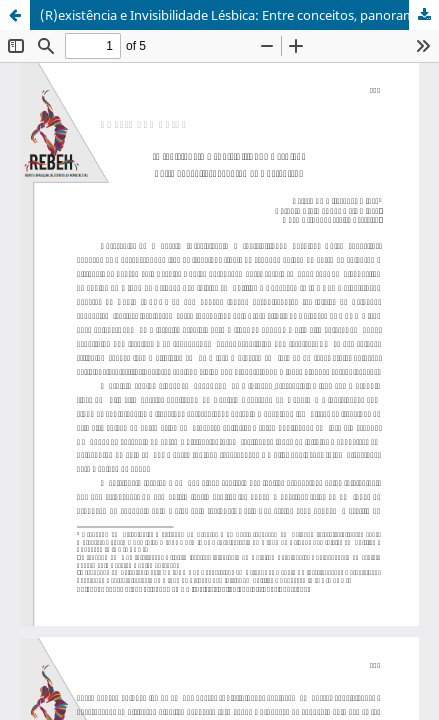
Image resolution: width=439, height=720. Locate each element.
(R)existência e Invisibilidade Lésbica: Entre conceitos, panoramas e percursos (239, 15)
